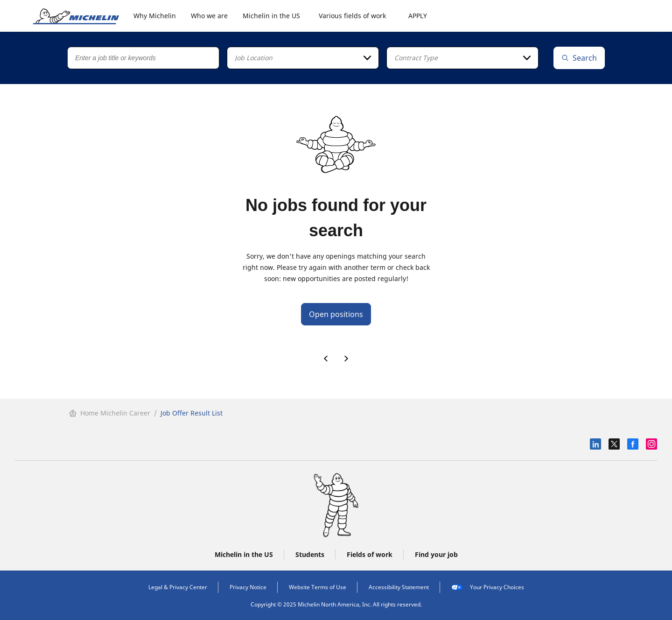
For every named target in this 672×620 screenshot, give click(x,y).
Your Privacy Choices (488, 587)
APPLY (418, 16)
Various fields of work (352, 16)
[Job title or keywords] (143, 58)
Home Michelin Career (110, 413)
